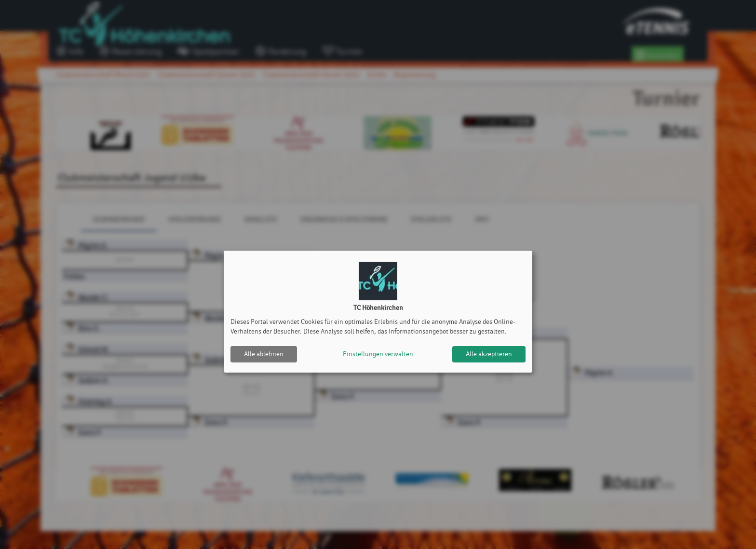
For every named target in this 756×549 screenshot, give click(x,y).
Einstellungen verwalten (378, 354)
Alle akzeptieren (489, 354)
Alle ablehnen (264, 354)
